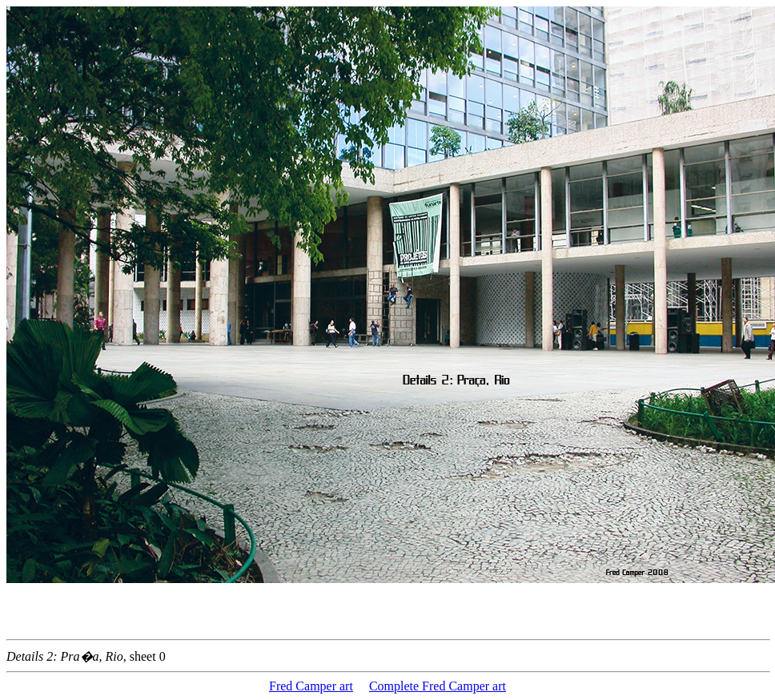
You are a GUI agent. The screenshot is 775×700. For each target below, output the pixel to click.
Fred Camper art (311, 686)
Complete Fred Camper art (438, 686)
